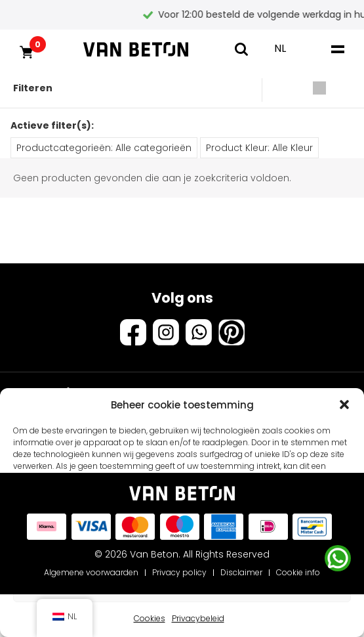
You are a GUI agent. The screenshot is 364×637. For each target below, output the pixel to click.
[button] (344, 405)
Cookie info (298, 572)
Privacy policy (179, 572)
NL (280, 48)
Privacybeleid (198, 618)
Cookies (150, 618)
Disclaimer (241, 572)
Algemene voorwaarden (91, 572)
